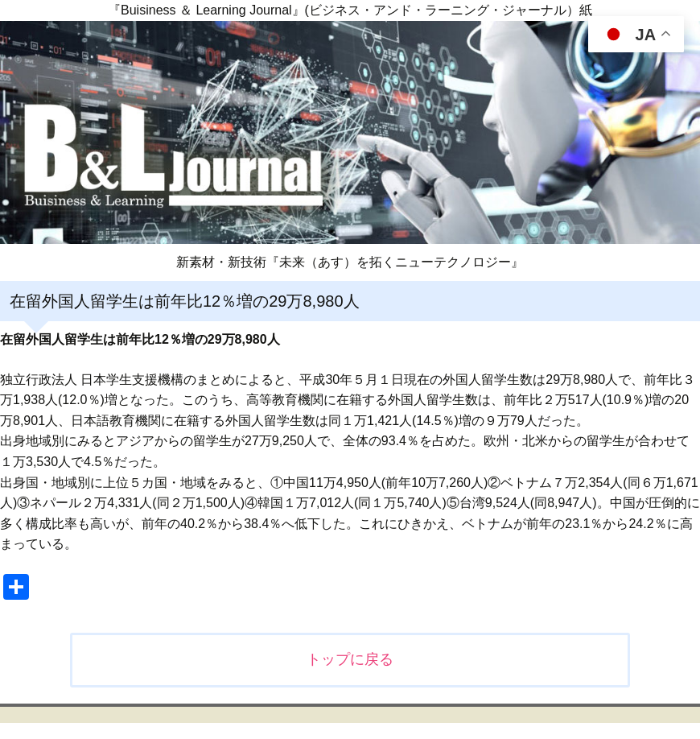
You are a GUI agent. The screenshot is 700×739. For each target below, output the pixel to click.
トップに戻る (350, 659)
